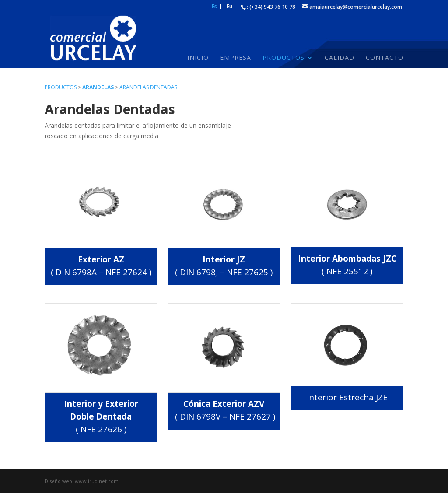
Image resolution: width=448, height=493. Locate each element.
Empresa (236, 58)
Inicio (198, 58)
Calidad (339, 58)
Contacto (385, 58)
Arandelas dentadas (148, 87)
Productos (283, 58)
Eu (229, 7)
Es (214, 7)
